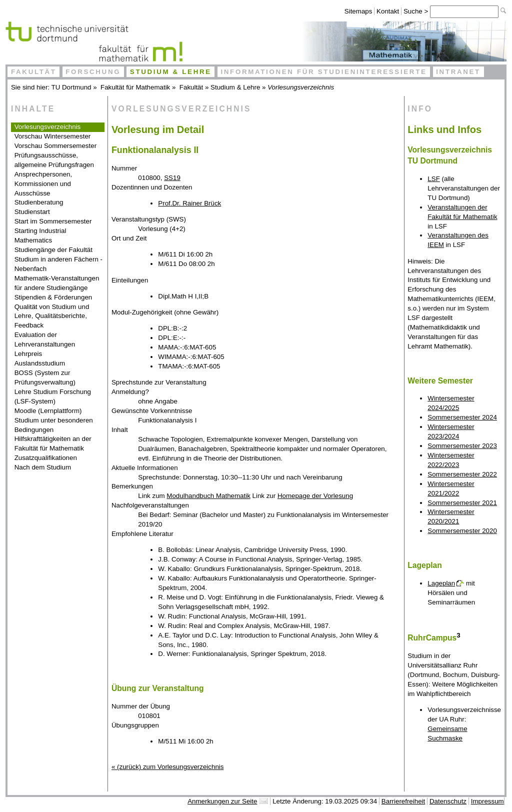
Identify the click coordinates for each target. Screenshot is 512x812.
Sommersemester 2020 (462, 531)
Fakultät (34, 72)
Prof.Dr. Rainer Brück (189, 203)
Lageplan (441, 583)
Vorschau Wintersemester (53, 136)
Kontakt (388, 11)
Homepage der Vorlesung (315, 496)
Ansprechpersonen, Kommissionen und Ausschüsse (43, 184)
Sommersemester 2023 (462, 446)
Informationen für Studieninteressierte (323, 72)
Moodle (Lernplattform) (48, 411)
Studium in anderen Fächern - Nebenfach (58, 264)
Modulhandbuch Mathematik (208, 496)
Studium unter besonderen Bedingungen (54, 425)
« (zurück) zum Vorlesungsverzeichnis (167, 767)
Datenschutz (448, 801)
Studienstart (32, 212)
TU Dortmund (71, 87)
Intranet (458, 72)
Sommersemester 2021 (462, 503)
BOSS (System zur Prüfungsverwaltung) (45, 377)
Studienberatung (39, 202)
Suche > (417, 11)
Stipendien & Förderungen (53, 297)
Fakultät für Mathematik (135, 87)
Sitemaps (358, 11)
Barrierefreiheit (403, 801)
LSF (433, 179)
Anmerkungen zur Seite (222, 801)
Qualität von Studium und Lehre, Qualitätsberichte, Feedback (52, 316)
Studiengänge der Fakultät (53, 250)
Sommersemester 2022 (462, 474)
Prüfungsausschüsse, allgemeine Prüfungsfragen (54, 160)
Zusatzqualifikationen (46, 458)
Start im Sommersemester (53, 221)
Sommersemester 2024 (462, 417)
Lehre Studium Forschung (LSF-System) (53, 396)
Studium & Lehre (171, 72)
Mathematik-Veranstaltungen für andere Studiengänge (57, 283)
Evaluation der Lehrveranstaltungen (45, 339)
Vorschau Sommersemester (55, 146)
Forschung (93, 72)
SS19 (172, 178)
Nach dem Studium (43, 467)
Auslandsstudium (40, 363)
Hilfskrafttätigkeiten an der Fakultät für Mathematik (53, 443)
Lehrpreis (28, 354)
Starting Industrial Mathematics (40, 235)
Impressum (487, 801)
